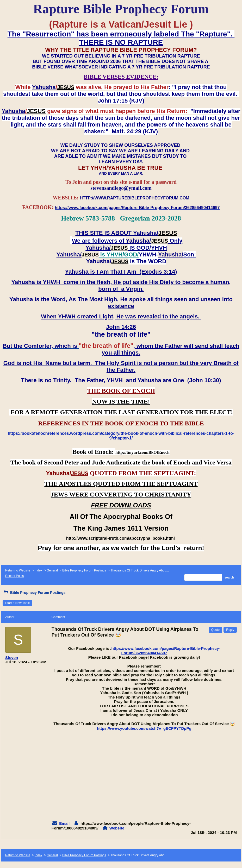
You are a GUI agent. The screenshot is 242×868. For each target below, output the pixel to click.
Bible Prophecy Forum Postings (84, 570)
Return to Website (18, 570)
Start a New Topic (17, 603)
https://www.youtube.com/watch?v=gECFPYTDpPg (144, 728)
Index (38, 570)
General (52, 570)
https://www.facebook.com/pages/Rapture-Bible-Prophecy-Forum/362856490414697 (166, 651)
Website (117, 828)
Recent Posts (14, 576)
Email (64, 823)
